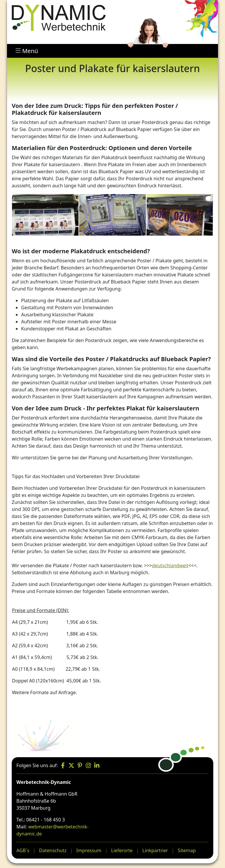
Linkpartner (155, 850)
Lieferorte (122, 850)
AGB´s (23, 850)
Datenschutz (53, 850)
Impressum (89, 850)
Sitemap (187, 850)
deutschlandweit (170, 565)
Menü (27, 51)
